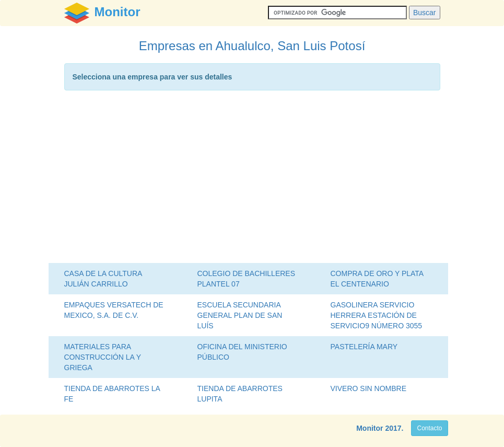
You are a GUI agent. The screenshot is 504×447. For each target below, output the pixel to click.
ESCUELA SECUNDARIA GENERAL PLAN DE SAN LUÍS (240, 315)
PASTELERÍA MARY (364, 347)
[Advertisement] (252, 179)
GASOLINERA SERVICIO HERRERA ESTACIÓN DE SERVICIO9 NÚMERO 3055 (377, 315)
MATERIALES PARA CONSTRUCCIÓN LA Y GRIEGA (103, 357)
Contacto (429, 428)
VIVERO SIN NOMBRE (368, 388)
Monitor (370, 428)
